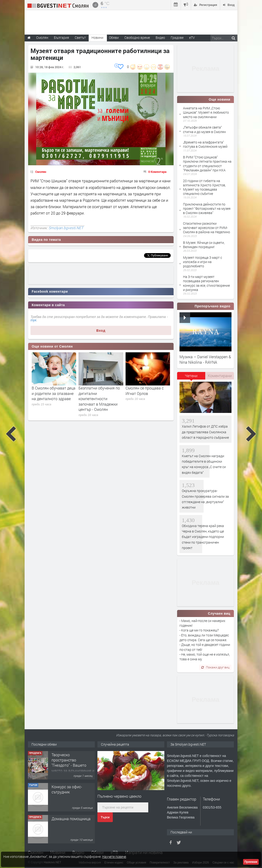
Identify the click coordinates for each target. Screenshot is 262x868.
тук (33, 320)
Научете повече (114, 857)
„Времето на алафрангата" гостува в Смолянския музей (205, 144)
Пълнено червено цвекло (119, 796)
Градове (177, 38)
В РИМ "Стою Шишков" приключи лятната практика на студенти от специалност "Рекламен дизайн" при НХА (207, 164)
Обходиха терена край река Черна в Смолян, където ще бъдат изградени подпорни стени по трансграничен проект (203, 537)
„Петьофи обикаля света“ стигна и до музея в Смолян (204, 129)
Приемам (251, 862)
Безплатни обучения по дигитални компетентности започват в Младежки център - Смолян (99, 399)
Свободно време (137, 38)
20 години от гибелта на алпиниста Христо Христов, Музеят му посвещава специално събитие (204, 187)
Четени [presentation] (191, 376)
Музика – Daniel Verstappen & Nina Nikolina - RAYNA (205, 359)
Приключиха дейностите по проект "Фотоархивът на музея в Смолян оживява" (207, 208)
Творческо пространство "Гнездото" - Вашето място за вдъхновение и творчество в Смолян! (73, 765)
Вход (101, 331)
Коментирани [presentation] (220, 376)
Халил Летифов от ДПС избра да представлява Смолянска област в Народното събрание (205, 432)
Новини (97, 38)
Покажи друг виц (215, 667)
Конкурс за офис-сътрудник (67, 789)
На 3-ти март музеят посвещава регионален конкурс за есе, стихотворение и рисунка (206, 283)
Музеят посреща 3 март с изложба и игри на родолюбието (203, 262)
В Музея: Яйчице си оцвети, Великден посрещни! (204, 245)
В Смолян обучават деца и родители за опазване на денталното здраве (54, 393)
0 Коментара (157, 172)
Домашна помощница (71, 819)
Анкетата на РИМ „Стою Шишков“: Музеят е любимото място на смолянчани (206, 112)
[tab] (191, 377)
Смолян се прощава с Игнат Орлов (145, 391)
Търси (105, 817)
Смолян (41, 172)
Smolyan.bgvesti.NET (66, 228)
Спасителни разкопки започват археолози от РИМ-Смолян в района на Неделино (207, 228)
